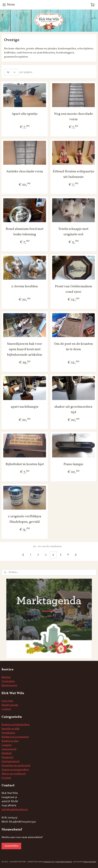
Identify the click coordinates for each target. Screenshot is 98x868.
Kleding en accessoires (15, 737)
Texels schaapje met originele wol (73, 232)
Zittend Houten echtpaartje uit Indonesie (73, 174)
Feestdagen (8, 733)
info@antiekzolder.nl (15, 810)
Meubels (7, 753)
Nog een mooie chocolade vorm (73, 117)
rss (53, 862)
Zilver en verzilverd (14, 774)
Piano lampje (73, 464)
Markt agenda (10, 705)
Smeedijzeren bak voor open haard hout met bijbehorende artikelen (25, 349)
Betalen (6, 677)
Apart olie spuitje (25, 114)
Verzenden (8, 681)
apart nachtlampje (25, 407)
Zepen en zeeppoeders (15, 770)
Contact (6, 709)
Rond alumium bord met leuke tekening (25, 232)
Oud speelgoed (10, 762)
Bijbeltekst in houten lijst (25, 464)
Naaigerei (7, 757)
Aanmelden (11, 846)
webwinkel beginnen (64, 862)
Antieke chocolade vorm (25, 172)
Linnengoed (9, 749)
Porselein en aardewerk (16, 766)
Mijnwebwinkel (90, 862)
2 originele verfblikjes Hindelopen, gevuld (25, 519)
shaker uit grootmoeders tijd (73, 410)
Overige (6, 778)
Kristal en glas (10, 741)
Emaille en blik (11, 729)
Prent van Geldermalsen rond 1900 (73, 289)
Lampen (6, 745)
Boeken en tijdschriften (16, 725)
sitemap (47, 862)
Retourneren (9, 685)
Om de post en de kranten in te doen (73, 347)
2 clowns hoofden (25, 286)
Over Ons (7, 701)
